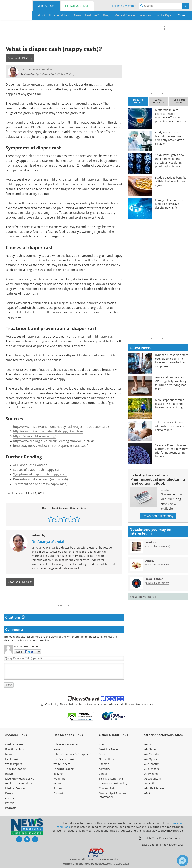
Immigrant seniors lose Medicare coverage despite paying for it (169, 204)
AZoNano (150, 749)
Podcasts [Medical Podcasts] (11, 808)
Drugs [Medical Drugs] (9, 793)
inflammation (100, 398)
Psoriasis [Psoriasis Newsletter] (151, 542)
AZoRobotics (152, 764)
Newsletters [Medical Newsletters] (106, 759)
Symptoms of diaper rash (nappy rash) (40, 474)
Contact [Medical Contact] (104, 774)
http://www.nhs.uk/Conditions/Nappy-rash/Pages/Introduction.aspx (61, 427)
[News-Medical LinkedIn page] (35, 839)
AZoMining (151, 774)
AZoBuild (150, 783)
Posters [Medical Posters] (10, 803)
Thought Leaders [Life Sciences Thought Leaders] (64, 769)
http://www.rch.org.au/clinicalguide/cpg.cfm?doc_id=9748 (54, 441)
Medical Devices (15, 788)
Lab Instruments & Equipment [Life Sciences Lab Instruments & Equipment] (72, 754)
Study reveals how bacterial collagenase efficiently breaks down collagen (170, 138)
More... (181, 15)
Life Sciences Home (77, 6)
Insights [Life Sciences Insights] (58, 774)
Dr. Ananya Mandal (48, 542)
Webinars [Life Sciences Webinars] (59, 779)
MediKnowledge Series (20, 779)
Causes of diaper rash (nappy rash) (38, 470)
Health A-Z (12, 759)
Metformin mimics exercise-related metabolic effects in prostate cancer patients (170, 116)
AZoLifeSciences (154, 788)
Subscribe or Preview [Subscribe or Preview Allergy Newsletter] (158, 564)
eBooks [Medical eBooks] (10, 798)
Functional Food (15, 749)
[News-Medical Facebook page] (19, 839)
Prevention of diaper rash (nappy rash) (40, 479)
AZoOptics (151, 759)
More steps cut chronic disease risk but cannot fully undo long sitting (170, 404)
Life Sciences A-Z (64, 759)
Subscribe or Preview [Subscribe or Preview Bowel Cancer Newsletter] (158, 583)
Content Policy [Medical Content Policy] (108, 788)
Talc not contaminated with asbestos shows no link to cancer (170, 426)
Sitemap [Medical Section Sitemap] (104, 764)
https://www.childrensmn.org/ (34, 436)
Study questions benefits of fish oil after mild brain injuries (171, 181)
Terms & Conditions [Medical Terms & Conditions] (111, 779)
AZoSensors (151, 769)
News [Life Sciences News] (57, 749)
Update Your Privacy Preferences (161, 838)
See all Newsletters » (143, 597)
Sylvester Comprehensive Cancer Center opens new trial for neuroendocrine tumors (171, 451)
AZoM (148, 744)
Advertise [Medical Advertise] (105, 769)
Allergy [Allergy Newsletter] (150, 561)
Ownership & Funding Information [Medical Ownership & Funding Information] (113, 795)
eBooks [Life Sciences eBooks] (58, 783)
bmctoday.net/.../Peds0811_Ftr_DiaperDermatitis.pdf (50, 446)
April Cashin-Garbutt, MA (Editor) (55, 74)
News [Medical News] (9, 754)
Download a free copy (158, 516)
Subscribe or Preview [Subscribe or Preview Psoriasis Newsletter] (158, 546)
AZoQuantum (153, 779)
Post (9, 685)
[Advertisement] (64, 597)
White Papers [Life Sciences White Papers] (62, 764)
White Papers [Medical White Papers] (14, 764)
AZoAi (148, 793)
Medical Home (47, 6)
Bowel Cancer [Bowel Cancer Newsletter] (154, 579)
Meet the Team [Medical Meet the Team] (108, 749)
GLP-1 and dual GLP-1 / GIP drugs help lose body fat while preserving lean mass (171, 383)
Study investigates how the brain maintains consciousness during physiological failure (169, 161)
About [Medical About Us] (103, 744)
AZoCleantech (153, 754)
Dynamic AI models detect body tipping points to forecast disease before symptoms (171, 361)
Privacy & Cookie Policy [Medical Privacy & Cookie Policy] (113, 783)
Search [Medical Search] (103, 754)
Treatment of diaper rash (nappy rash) (40, 484)
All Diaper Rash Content (30, 465)
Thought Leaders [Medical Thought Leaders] (16, 769)
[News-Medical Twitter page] (27, 839)
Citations (15, 617)
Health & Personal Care (20, 783)
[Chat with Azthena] (183, 860)
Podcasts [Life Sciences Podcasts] (59, 793)
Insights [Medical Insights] (10, 774)
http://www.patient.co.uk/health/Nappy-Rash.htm (48, 431)
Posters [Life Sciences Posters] (58, 788)
